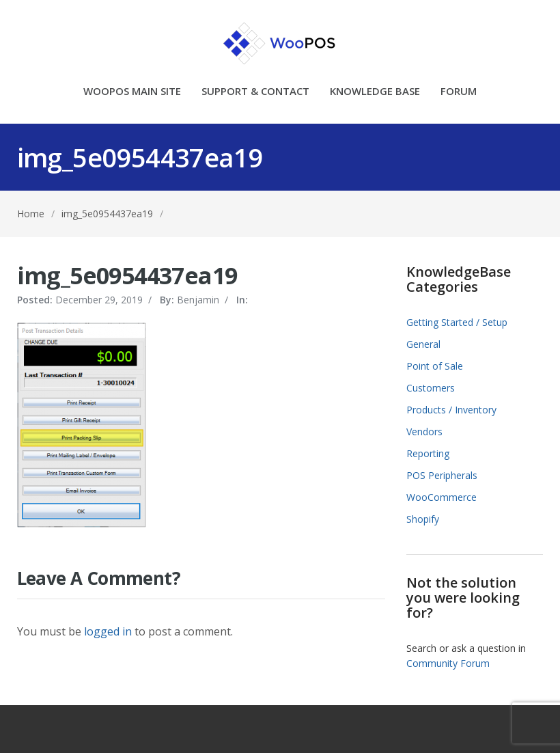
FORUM (459, 92)
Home (31, 214)
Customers (431, 388)
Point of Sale (435, 366)
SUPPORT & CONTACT (255, 92)
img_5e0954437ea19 (107, 214)
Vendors (424, 432)
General (423, 344)
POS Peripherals (442, 475)
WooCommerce (442, 497)
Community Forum (448, 663)
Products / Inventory (451, 410)
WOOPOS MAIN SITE (132, 92)
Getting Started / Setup (457, 322)
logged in (108, 631)
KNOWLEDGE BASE (375, 92)
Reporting (428, 453)
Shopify (423, 519)
